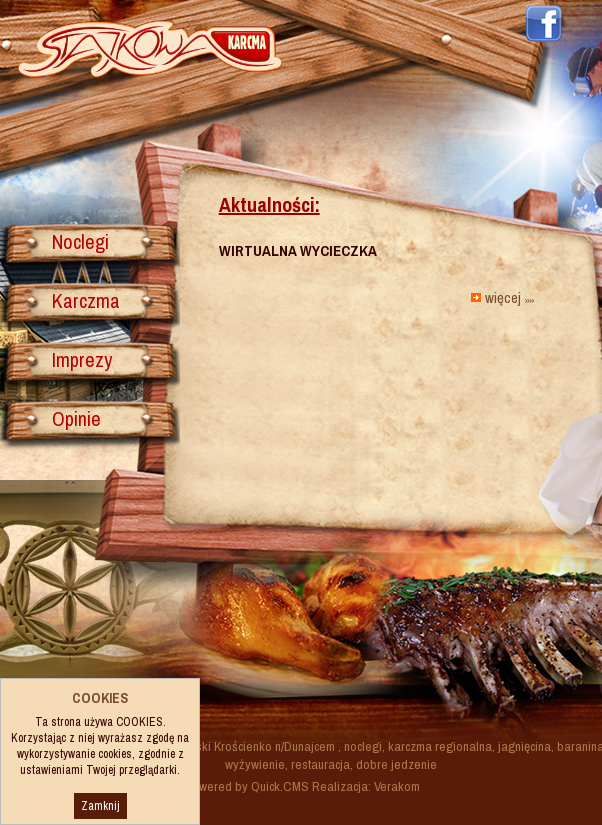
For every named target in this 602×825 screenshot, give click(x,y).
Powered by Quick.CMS (247, 786)
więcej (509, 297)
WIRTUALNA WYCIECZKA (298, 251)
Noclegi (80, 241)
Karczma (86, 300)
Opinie (76, 418)
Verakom (397, 786)
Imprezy (82, 359)
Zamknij (100, 806)
